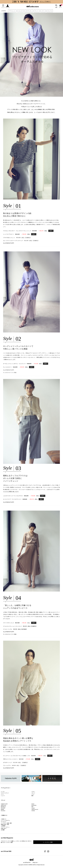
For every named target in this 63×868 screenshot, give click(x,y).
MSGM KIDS (34, 805)
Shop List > (35, 863)
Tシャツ (37, 11)
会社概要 (3, 830)
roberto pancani (35, 809)
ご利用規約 (3, 826)
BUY (51, 231)
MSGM (33, 804)
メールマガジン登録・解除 (6, 823)
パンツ (2, 794)
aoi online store (33, 6)
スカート (33, 793)
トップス (3, 792)
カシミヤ (20, 11)
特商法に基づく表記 (5, 824)
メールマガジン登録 (48, 842)
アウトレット (12, 11)
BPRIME (2, 809)
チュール (50, 11)
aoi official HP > (27, 863)
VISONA (33, 811)
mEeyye (33, 808)
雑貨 (32, 796)
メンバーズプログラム (5, 820)
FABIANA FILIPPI (4, 804)
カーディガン (29, 11)
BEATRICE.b (3, 807)
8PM (32, 807)
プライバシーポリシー (5, 827)
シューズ (3, 796)
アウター (33, 792)
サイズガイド (4, 822)
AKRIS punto (3, 805)
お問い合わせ (4, 828)
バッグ (33, 794)
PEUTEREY (3, 808)
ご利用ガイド (4, 819)
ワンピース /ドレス (5, 793)
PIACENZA (3, 811)
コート (43, 11)
